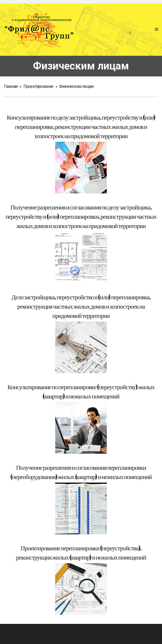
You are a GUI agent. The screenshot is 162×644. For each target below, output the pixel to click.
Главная (11, 86)
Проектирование (38, 86)
